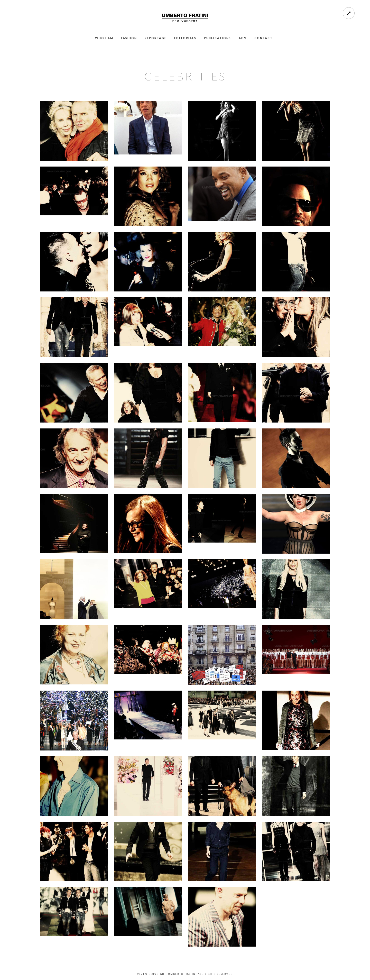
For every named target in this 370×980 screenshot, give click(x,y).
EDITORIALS (185, 38)
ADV (243, 38)
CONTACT (263, 38)
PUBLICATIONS (218, 38)
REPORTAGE (156, 38)
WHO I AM (104, 38)
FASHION (129, 38)
